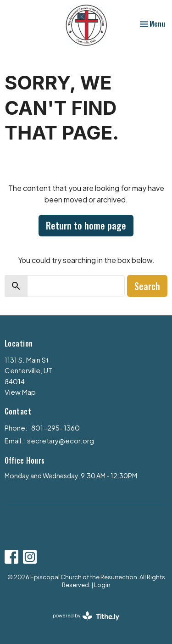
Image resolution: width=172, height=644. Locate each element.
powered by (86, 616)
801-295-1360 (55, 428)
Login (102, 585)
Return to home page (86, 225)
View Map (20, 392)
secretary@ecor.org (61, 440)
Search (147, 286)
